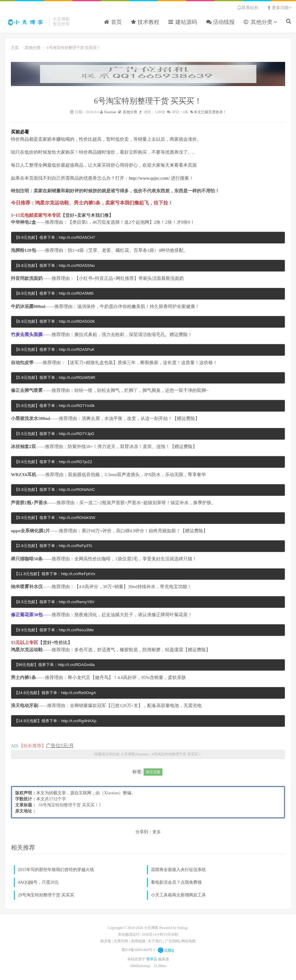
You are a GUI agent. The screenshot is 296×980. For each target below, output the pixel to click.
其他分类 (260, 22)
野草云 (152, 959)
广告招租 (172, 941)
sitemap (144, 966)
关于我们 (155, 941)
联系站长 (248, 8)
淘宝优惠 (153, 772)
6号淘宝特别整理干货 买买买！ (177, 754)
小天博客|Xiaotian (25, 21)
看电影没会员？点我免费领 (176, 883)
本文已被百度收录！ (210, 112)
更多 (157, 832)
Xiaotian (110, 112)
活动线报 (221, 22)
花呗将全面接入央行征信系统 (178, 870)
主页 (15, 47)
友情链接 (138, 941)
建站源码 (183, 22)
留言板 (106, 941)
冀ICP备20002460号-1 (139, 950)
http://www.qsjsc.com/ (149, 178)
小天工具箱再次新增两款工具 (178, 895)
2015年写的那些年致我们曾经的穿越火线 (56, 870)
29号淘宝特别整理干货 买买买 (46, 895)
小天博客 (151, 928)
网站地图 (188, 941)
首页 (113, 22)
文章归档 (121, 941)
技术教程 (145, 22)
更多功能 (280, 8)
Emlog (182, 928)
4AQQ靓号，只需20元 (38, 883)
